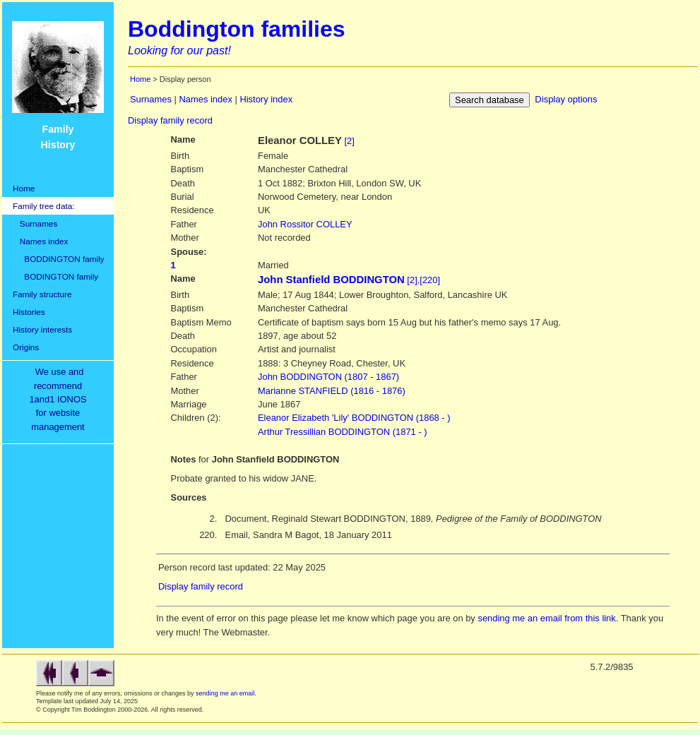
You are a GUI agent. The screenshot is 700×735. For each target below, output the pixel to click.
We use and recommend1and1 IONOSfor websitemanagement (60, 399)
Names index (40, 241)
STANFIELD (332, 391)
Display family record (170, 120)
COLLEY (305, 224)
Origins (26, 347)
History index (266, 99)
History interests (42, 329)
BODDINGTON (328, 377)
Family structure (42, 294)
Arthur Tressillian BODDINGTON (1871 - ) (343, 432)
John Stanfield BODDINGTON (331, 280)
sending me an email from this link (546, 618)
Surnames (35, 223)
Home (24, 188)
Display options (566, 99)
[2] (350, 141)
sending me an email (225, 693)
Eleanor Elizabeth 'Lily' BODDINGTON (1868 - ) (354, 418)
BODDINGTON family (59, 259)
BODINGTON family (55, 276)
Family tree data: (44, 206)
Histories (29, 312)
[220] (430, 280)
